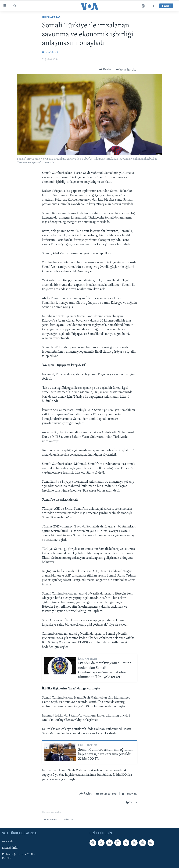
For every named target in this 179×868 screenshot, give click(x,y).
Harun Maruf (50, 53)
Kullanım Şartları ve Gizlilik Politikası (19, 856)
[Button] (105, 70)
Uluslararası (52, 18)
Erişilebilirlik (10, 848)
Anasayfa (8, 841)
